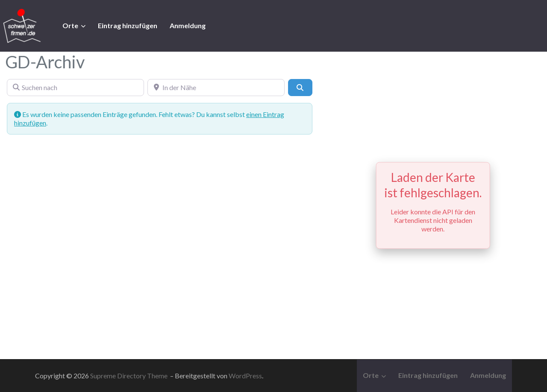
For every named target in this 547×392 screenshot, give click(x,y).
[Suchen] (300, 88)
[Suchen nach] (75, 88)
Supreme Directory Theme (129, 376)
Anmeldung (188, 25)
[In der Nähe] (216, 88)
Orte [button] (70, 25)
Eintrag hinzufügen (128, 25)
